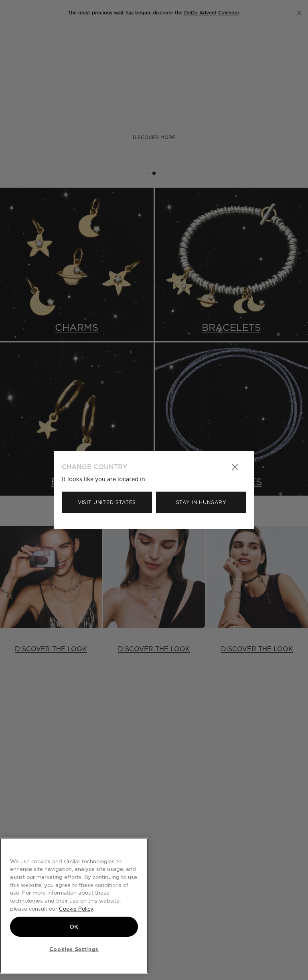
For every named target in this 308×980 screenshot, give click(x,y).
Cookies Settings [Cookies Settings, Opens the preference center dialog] (74, 949)
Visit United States (107, 502)
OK (74, 927)
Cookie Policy (76, 909)
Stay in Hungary (201, 502)
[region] (74, 906)
